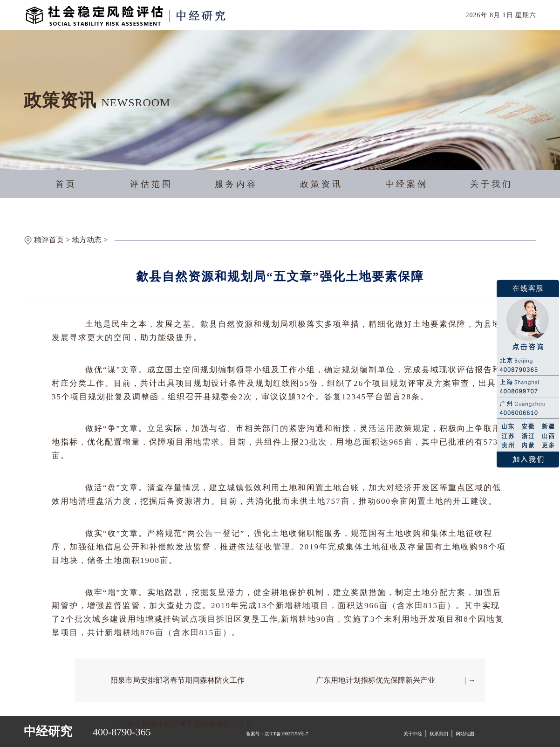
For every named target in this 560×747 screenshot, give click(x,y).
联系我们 (439, 734)
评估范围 (151, 184)
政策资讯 (321, 184)
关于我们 (492, 184)
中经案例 (407, 184)
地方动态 (87, 240)
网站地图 (465, 734)
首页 (66, 184)
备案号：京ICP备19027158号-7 (277, 734)
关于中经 (413, 734)
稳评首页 (49, 240)
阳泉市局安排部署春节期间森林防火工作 (178, 680)
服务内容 (236, 184)
